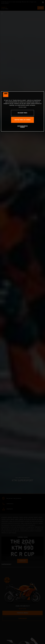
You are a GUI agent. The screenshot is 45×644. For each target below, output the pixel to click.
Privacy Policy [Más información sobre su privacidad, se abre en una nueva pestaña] (21, 107)
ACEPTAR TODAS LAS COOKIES (22, 120)
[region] (22, 111)
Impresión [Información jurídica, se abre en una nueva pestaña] (25, 107)
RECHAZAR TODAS (22, 113)
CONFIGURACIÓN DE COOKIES (23, 127)
